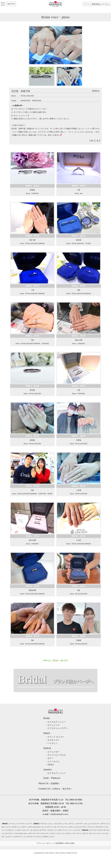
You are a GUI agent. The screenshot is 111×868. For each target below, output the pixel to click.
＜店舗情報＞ (50, 783)
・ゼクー (49, 758)
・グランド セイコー (55, 737)
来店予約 (11, 4)
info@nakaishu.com (59, 814)
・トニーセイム (52, 761)
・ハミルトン (51, 743)
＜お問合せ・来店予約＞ (56, 789)
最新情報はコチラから (97, 4)
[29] (62, 660)
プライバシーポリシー (45, 843)
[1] (49, 660)
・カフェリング (52, 725)
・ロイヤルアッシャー (55, 722)
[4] (57, 660)
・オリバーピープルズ (55, 755)
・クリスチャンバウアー (57, 728)
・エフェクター (52, 752)
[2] (53, 660)
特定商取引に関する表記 (65, 843)
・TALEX (50, 765)
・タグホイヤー (52, 740)
